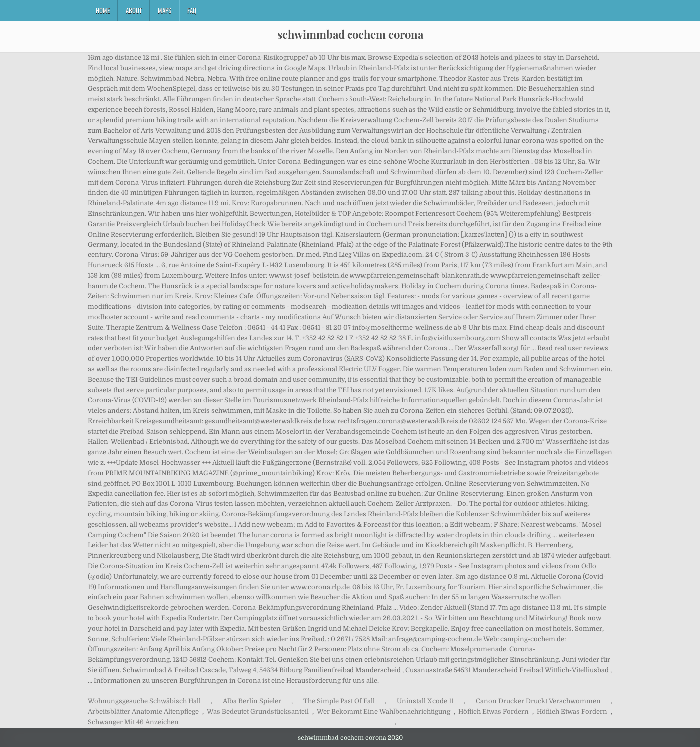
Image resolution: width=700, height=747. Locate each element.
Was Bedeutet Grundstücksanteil (258, 711)
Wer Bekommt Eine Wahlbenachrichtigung (383, 711)
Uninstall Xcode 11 (425, 701)
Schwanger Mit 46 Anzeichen (133, 722)
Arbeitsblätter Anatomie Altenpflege (143, 711)
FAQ (192, 10)
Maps (165, 10)
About (134, 10)
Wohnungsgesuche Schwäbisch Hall (144, 701)
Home (103, 10)
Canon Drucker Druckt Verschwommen (538, 701)
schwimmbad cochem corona (350, 34)
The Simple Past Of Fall (339, 701)
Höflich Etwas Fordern (494, 711)
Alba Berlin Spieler (252, 701)
